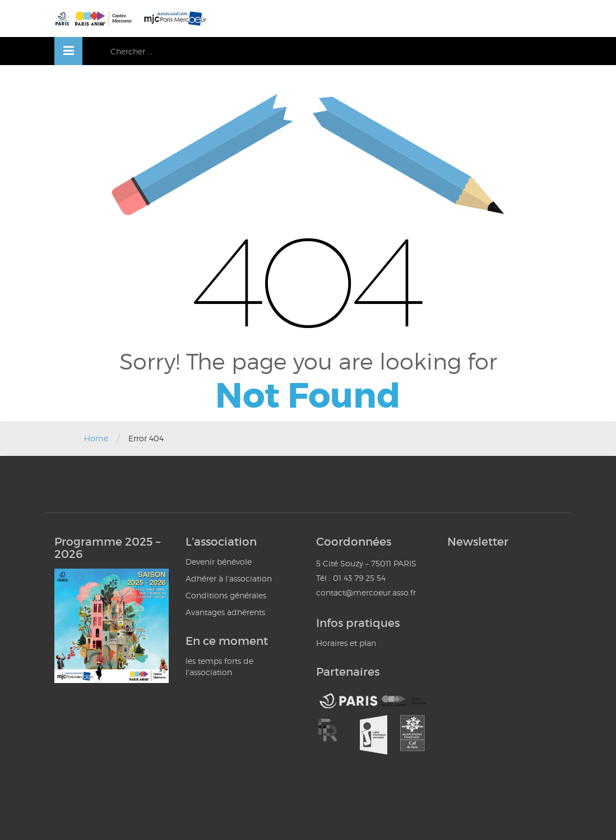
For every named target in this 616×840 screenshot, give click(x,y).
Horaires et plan (346, 643)
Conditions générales (226, 595)
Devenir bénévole (219, 562)
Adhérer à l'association (229, 578)
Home (96, 438)
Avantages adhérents (225, 612)
